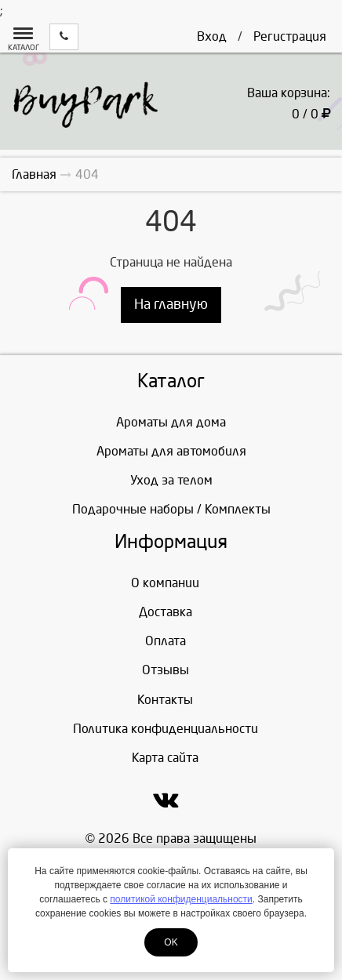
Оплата (166, 641)
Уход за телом (171, 480)
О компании (165, 583)
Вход (212, 36)
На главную (171, 305)
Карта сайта (165, 758)
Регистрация (290, 36)
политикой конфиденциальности (181, 899)
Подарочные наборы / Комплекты (171, 509)
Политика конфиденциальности (166, 729)
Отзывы (166, 670)
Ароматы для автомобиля (171, 451)
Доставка (166, 612)
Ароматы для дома (171, 422)
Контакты (165, 700)
